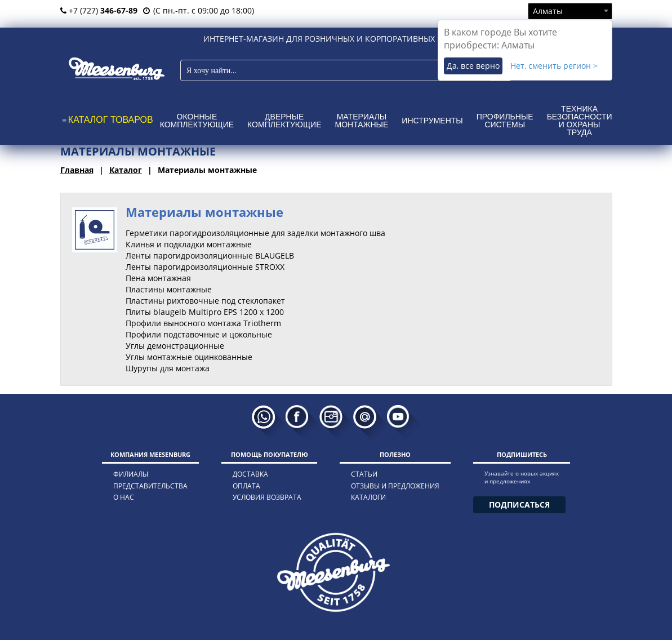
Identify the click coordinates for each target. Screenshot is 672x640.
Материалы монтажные (362, 121)
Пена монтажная (158, 278)
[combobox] (570, 11)
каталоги (368, 497)
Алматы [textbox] (548, 11)
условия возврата (267, 497)
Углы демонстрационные (175, 346)
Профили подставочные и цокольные (199, 334)
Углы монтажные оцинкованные (189, 357)
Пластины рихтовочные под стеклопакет (205, 301)
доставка (250, 474)
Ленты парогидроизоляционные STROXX (205, 267)
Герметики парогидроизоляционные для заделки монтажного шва (255, 233)
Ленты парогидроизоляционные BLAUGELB (210, 255)
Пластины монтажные (169, 289)
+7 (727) (99, 10)
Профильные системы (505, 121)
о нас (124, 497)
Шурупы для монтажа (168, 368)
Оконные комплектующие (197, 121)
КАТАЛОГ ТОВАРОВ (111, 120)
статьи (364, 474)
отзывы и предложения (395, 486)
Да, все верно (473, 66)
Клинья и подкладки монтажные (189, 244)
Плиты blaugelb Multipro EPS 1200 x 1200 (205, 312)
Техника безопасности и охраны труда (580, 121)
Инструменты (432, 121)
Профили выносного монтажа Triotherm (203, 323)
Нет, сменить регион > (554, 66)
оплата (246, 486)
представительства (150, 486)
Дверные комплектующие (284, 121)
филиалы (131, 474)
